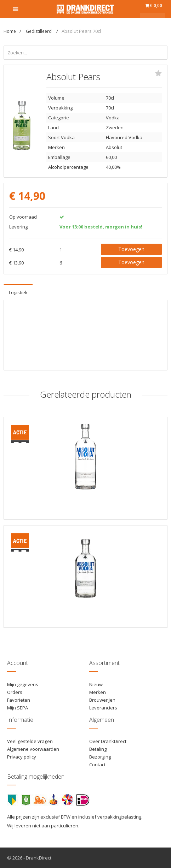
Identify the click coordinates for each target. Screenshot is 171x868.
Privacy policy (22, 757)
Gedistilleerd (39, 31)
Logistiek (18, 292)
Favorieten (19, 700)
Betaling (98, 749)
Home (10, 31)
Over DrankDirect (108, 741)
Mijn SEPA (18, 708)
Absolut (114, 147)
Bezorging (100, 757)
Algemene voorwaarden (33, 749)
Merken (98, 692)
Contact (97, 765)
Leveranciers (103, 708)
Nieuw (96, 684)
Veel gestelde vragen (30, 741)
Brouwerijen (102, 700)
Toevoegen (131, 249)
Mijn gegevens (23, 684)
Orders (15, 692)
